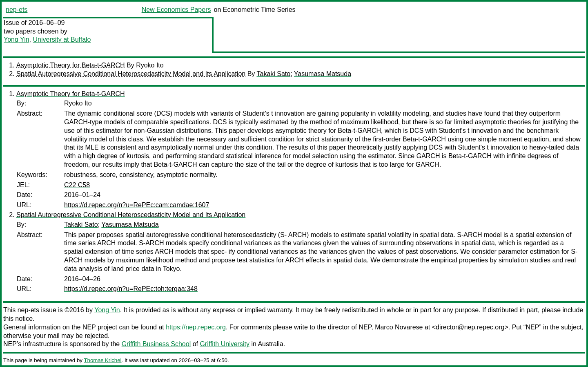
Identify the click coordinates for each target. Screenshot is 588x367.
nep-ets (17, 10)
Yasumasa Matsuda (323, 74)
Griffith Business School (156, 344)
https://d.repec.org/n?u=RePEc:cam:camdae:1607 (137, 205)
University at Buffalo (62, 39)
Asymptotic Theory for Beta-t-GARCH (71, 65)
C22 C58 (77, 185)
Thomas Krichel (102, 360)
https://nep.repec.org (196, 327)
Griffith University (225, 344)
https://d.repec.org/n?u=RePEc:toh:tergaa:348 (131, 289)
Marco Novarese (399, 327)
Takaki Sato (273, 74)
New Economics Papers (176, 10)
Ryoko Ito (150, 65)
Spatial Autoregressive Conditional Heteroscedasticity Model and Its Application (131, 74)
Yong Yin (17, 39)
